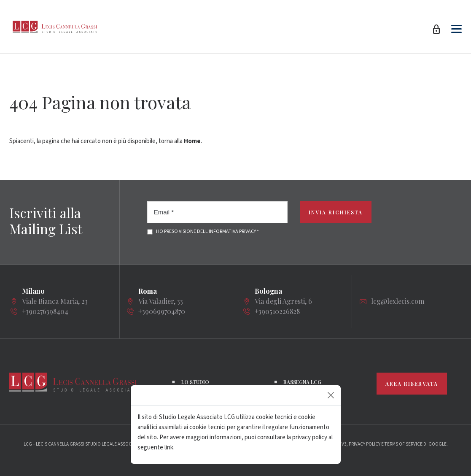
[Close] (331, 395)
